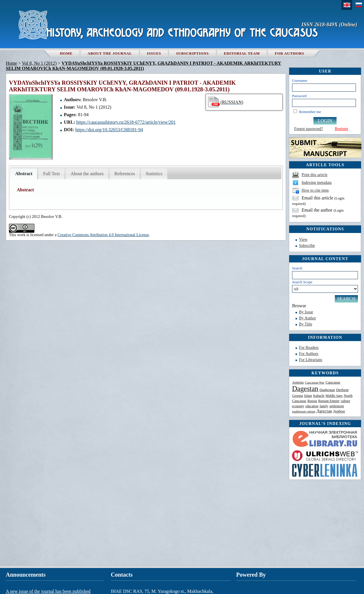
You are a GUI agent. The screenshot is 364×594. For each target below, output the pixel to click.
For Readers (309, 348)
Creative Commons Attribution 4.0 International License (103, 235)
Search (297, 268)
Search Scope (325, 286)
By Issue (306, 312)
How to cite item (315, 190)
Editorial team (242, 53)
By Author (308, 318)
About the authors (87, 174)
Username (300, 81)
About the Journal (110, 53)
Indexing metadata (317, 183)
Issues (154, 53)
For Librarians (311, 360)
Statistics (154, 174)
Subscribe (307, 246)
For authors (289, 53)
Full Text (51, 174)
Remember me (310, 112)
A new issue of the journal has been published (48, 591)
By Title (306, 324)
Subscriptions (192, 53)
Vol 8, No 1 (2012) (39, 63)
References (125, 174)
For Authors (309, 354)
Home (66, 53)
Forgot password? (309, 129)
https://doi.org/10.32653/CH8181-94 (109, 130)
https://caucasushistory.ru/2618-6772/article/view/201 (126, 122)
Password (299, 96)
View (303, 239)
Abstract (24, 174)
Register (342, 129)
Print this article (314, 175)
